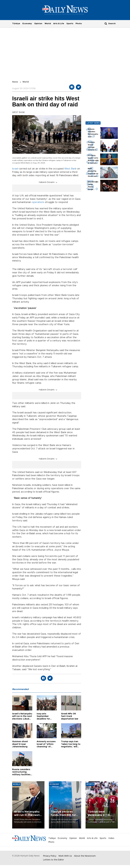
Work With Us (65, 856)
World (48, 24)
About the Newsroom (85, 856)
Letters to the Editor (53, 860)
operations (38, 202)
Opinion (38, 24)
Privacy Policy (50, 856)
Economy (27, 24)
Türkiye (16, 24)
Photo (79, 24)
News (15, 82)
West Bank (70, 169)
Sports (70, 24)
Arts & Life (59, 24)
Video (111, 838)
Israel (15, 169)
